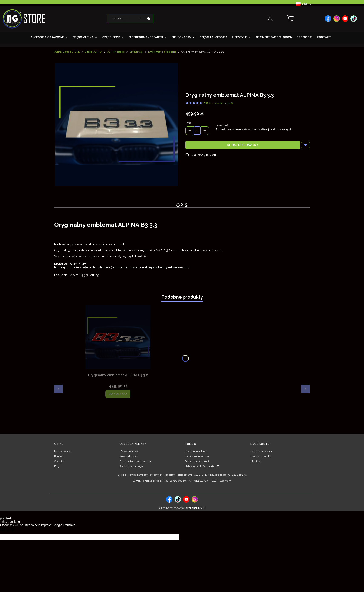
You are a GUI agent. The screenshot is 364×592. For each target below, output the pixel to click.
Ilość (188, 123)
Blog (57, 466)
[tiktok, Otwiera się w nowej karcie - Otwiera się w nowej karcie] (178, 499)
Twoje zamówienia (261, 451)
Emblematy (136, 52)
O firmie (59, 461)
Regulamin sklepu (196, 451)
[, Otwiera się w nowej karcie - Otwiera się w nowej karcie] (328, 19)
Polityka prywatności (197, 461)
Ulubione (256, 461)
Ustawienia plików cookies (201, 466)
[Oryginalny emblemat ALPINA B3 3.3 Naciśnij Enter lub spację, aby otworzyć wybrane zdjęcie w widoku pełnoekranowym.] (117, 125)
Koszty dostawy (129, 456)
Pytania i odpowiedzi (197, 456)
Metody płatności (130, 451)
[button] (149, 19)
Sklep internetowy (181, 508)
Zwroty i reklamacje (131, 466)
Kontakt (59, 456)
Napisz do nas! (63, 451)
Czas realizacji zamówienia (135, 461)
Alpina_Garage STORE (67, 52)
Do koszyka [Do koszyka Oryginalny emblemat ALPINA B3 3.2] (118, 394)
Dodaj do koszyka (243, 145)
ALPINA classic (116, 52)
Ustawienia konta (260, 456)
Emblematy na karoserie (162, 52)
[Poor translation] (10, 530)
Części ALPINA (93, 52)
